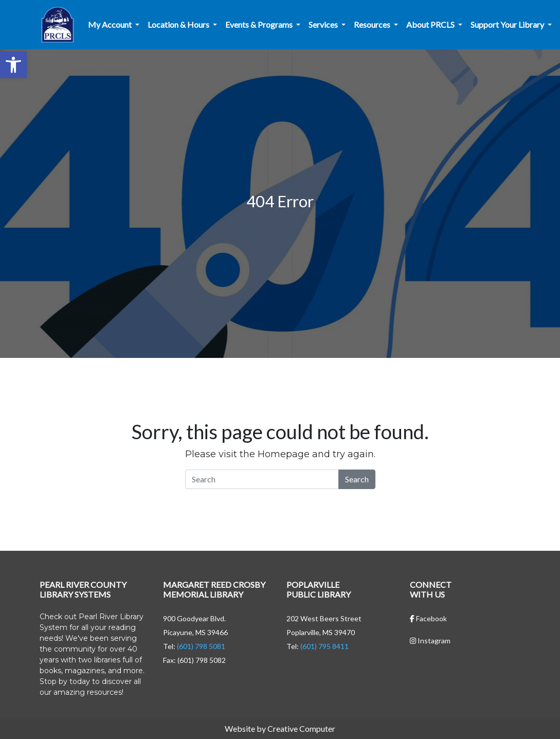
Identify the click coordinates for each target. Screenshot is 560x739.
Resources (373, 24)
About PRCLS (431, 24)
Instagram (430, 641)
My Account (111, 24)
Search (357, 479)
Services (324, 24)
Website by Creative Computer (280, 728)
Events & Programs (260, 24)
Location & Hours (179, 24)
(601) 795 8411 (324, 646)
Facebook (428, 618)
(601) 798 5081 (201, 646)
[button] (13, 65)
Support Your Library (508, 24)
